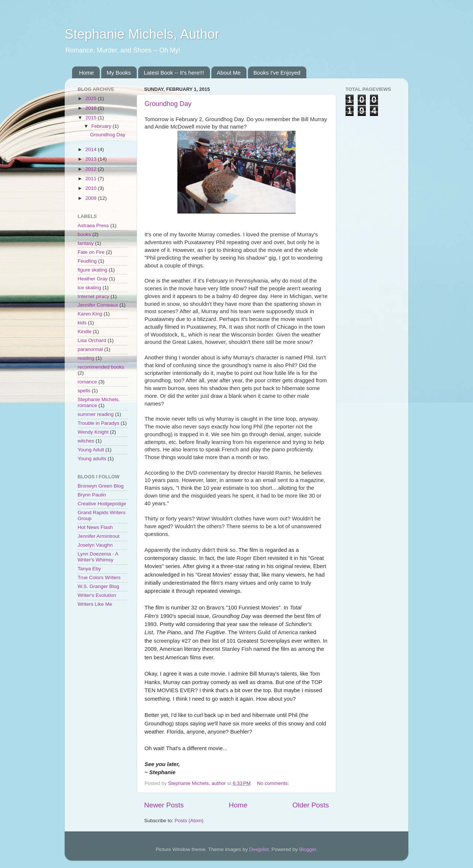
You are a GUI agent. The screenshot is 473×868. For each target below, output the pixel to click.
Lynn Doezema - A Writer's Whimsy (98, 557)
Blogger (307, 849)
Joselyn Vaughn (95, 545)
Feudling (87, 261)
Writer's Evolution (97, 595)
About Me (229, 73)
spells (84, 391)
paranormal (90, 349)
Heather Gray (93, 279)
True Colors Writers (99, 577)
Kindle (85, 332)
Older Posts (311, 805)
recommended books (101, 367)
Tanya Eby (89, 569)
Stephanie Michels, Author (142, 34)
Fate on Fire (91, 252)
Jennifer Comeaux (98, 305)
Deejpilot (259, 849)
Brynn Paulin (92, 495)
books (84, 234)
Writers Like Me (95, 604)
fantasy (86, 243)
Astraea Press (93, 225)
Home (86, 73)
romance (87, 382)
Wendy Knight (93, 432)
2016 (92, 108)
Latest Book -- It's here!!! (174, 73)
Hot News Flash (95, 527)
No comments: (274, 783)
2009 (92, 198)
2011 (92, 179)
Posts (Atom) (189, 821)
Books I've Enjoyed (277, 73)
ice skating (89, 288)
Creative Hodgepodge (102, 504)
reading (86, 358)
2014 (92, 149)
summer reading (96, 414)
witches (86, 441)
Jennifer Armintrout (98, 536)
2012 (92, 169)
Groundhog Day (168, 104)
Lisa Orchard (92, 340)
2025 (92, 98)
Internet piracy (93, 296)
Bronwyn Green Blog (101, 486)
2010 (92, 188)
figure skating (92, 270)
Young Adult (91, 450)
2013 (92, 159)
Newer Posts (164, 805)
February (102, 126)
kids (82, 323)
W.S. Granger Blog (98, 586)
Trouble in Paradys (98, 423)
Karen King (90, 314)
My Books (119, 73)
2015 (92, 118)
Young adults (92, 459)
